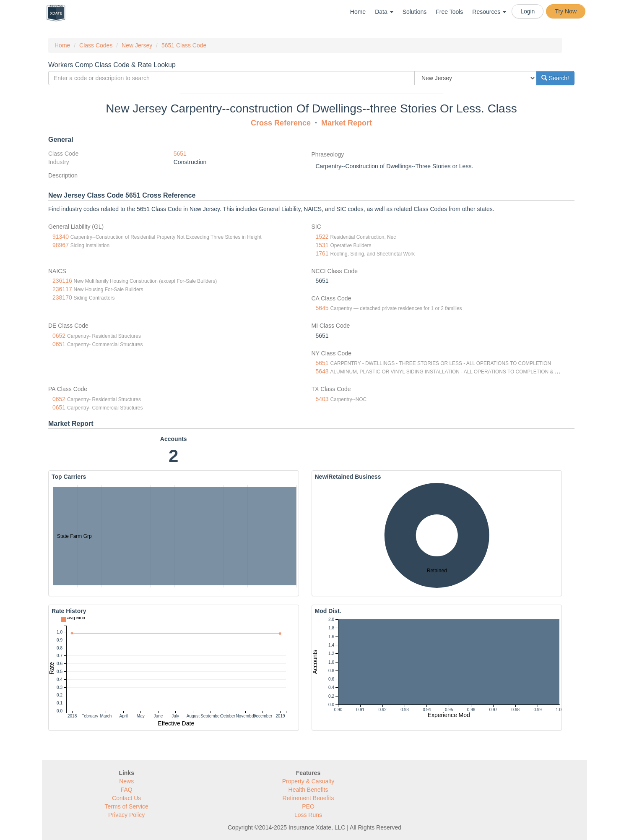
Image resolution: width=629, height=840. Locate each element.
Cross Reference (281, 123)
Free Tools (449, 12)
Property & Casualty (308, 781)
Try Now (566, 11)
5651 (180, 154)
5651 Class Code (184, 45)
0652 (59, 336)
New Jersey (137, 45)
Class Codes (96, 45)
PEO (308, 806)
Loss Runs (308, 815)
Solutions (415, 12)
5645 (322, 308)
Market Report (347, 123)
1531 (322, 245)
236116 (62, 281)
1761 (322, 253)
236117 (62, 289)
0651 (59, 344)
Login (528, 11)
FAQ (127, 790)
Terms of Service (127, 806)
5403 (322, 399)
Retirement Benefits (308, 798)
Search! (555, 78)
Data (384, 12)
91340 (61, 237)
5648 (322, 371)
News (126, 781)
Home (358, 12)
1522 (322, 237)
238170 (62, 297)
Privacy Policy (126, 815)
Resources (489, 12)
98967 (61, 245)
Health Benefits (308, 790)
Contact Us (126, 798)
